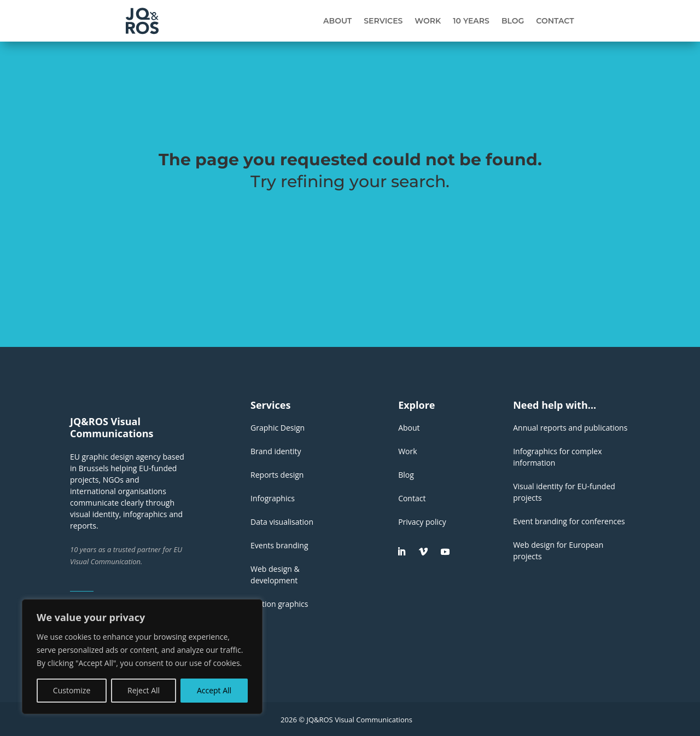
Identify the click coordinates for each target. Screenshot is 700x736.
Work (428, 21)
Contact (555, 21)
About (337, 21)
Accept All (214, 690)
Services (383, 21)
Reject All (144, 690)
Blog (513, 21)
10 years (471, 21)
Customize (72, 690)
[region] (142, 657)
